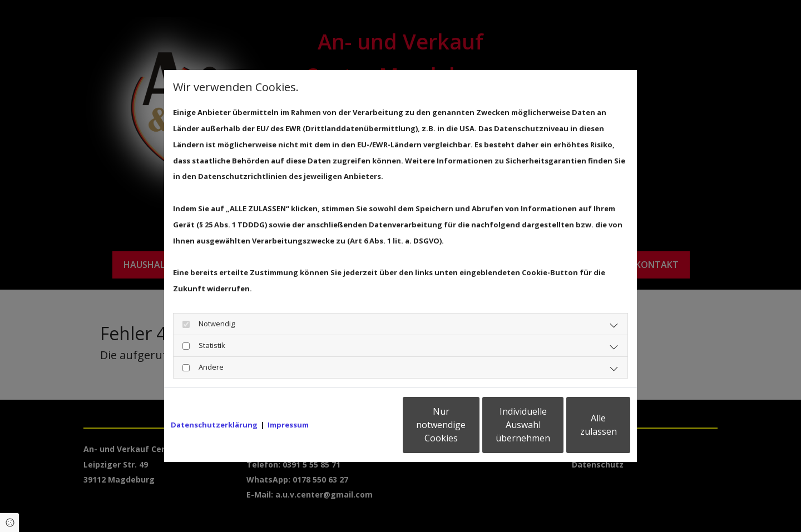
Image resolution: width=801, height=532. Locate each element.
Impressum (288, 396)
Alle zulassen (579, 433)
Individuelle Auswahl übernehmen (473, 433)
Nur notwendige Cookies (367, 433)
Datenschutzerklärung (214, 396)
